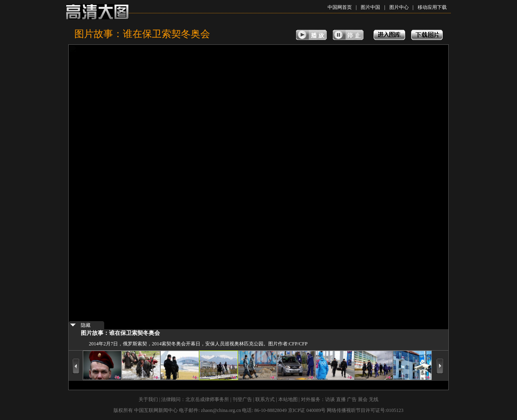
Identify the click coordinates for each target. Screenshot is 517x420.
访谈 (330, 399)
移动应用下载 (432, 7)
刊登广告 (242, 399)
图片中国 (370, 7)
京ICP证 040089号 (307, 410)
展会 (363, 399)
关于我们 (148, 399)
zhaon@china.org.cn (221, 410)
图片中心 (399, 7)
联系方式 (265, 399)
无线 (374, 399)
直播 (341, 399)
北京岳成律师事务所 (207, 399)
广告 (352, 399)
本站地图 (288, 399)
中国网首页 (340, 7)
